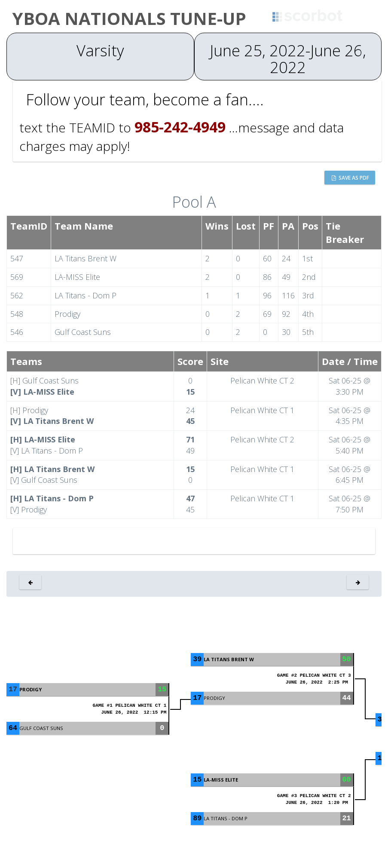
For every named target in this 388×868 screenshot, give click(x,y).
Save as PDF (350, 178)
